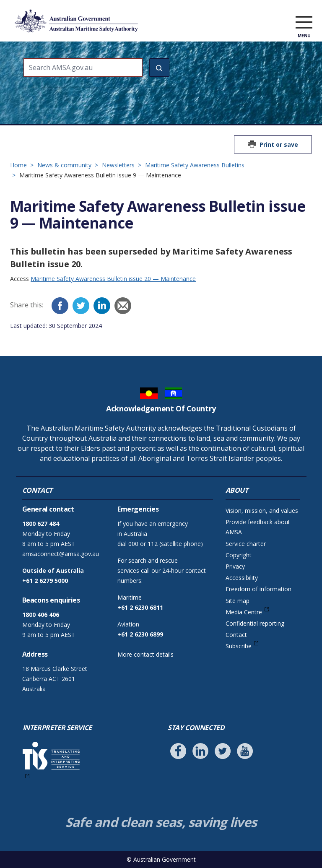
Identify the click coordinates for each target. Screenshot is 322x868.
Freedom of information (258, 589)
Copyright (239, 555)
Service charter (246, 544)
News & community (64, 165)
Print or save (279, 144)
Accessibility (242, 578)
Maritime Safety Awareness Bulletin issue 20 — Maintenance (113, 279)
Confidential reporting (255, 623)
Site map (238, 601)
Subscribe (239, 646)
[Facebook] (60, 306)
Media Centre (244, 612)
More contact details (145, 654)
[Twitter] (81, 306)
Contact (236, 635)
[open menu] (304, 23)
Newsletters (118, 165)
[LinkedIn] (102, 306)
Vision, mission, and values (262, 511)
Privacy (235, 566)
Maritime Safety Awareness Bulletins (195, 165)
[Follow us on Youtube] (245, 751)
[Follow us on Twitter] (223, 751)
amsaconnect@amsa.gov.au (61, 554)
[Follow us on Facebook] (178, 751)
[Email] (123, 306)
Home (18, 165)
